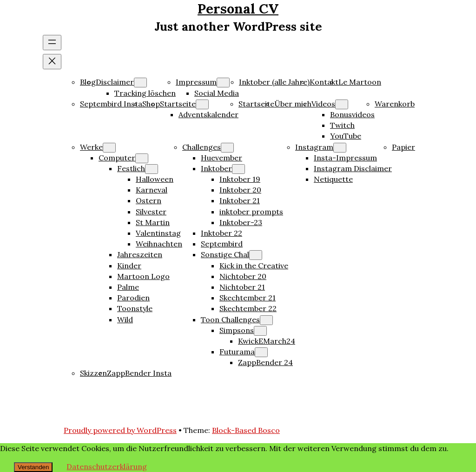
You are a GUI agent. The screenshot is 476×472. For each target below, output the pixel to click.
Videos (323, 104)
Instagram (314, 147)
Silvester (151, 212)
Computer (117, 158)
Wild (125, 319)
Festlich (131, 168)
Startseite (178, 104)
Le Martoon (360, 82)
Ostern (149, 200)
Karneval (152, 190)
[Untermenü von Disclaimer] (140, 83)
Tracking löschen (145, 93)
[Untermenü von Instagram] (340, 148)
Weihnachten (159, 244)
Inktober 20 (240, 190)
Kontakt (324, 82)
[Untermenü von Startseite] (202, 104)
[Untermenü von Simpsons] (260, 331)
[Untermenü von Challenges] (227, 148)
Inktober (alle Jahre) (274, 82)
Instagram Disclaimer (353, 168)
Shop (151, 104)
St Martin (153, 222)
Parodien (133, 298)
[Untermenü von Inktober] (238, 169)
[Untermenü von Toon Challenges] (266, 320)
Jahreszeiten (140, 254)
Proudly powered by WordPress (120, 430)
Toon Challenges (230, 319)
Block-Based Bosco (246, 430)
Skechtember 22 (248, 308)
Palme (128, 287)
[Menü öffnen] (52, 43)
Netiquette (333, 179)
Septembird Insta (111, 104)
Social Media (217, 93)
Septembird (222, 244)
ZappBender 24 (265, 362)
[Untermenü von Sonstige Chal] (256, 255)
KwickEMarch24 (267, 341)
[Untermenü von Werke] (109, 148)
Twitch (342, 125)
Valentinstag (158, 233)
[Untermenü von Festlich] (152, 169)
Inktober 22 (221, 233)
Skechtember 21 (248, 298)
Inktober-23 (241, 222)
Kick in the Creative (254, 266)
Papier (403, 147)
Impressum (196, 82)
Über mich (293, 104)
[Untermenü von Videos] (342, 104)
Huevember (221, 158)
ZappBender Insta (139, 373)
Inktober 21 (240, 200)
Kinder (129, 266)
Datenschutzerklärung (107, 466)
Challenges (202, 147)
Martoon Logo (143, 276)
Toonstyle (135, 308)
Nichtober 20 (243, 276)
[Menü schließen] (52, 62)
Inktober (216, 168)
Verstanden (33, 467)
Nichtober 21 (242, 287)
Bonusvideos (352, 114)
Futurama (237, 352)
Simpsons (237, 330)
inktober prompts (251, 212)
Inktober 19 (240, 179)
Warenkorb (395, 104)
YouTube (346, 136)
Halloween (155, 179)
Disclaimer (115, 82)
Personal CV (238, 9)
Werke (91, 147)
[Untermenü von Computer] (142, 158)
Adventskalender (208, 114)
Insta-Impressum (345, 158)
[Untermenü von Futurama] (261, 352)
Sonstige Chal (225, 254)
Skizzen (93, 373)
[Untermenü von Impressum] (223, 83)
